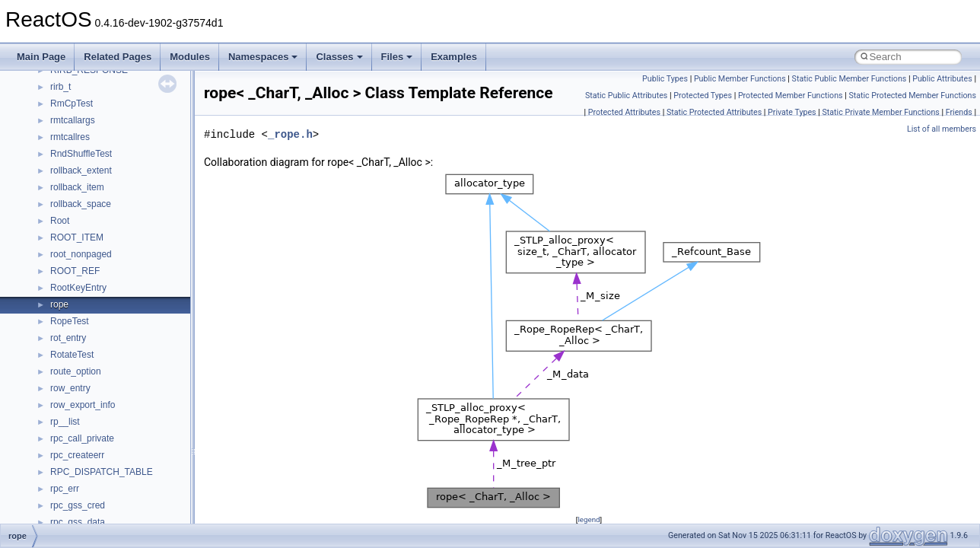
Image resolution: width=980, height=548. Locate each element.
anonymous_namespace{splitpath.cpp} (129, 338)
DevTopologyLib (83, 522)
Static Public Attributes (626, 96)
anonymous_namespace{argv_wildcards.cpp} (142, 154)
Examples (454, 57)
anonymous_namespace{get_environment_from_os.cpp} (165, 221)
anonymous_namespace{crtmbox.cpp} (128, 187)
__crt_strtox (74, 104)
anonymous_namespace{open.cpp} (122, 304)
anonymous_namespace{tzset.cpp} (121, 388)
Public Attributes (942, 79)
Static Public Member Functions (850, 79)
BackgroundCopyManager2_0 (111, 472)
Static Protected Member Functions (912, 96)
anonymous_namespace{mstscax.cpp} (128, 288)
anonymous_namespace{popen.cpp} (124, 321)
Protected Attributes (624, 112)
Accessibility (75, 120)
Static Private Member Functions (881, 112)
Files (397, 57)
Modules (190, 57)
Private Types (792, 112)
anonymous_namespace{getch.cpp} (123, 237)
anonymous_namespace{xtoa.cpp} (120, 422)
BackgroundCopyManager (103, 455)
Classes (339, 57)
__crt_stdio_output (88, 87)
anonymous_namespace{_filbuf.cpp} (124, 137)
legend (589, 519)
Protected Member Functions (791, 96)
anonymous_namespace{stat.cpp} (119, 355)
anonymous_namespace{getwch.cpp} (126, 254)
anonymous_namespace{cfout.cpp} (121, 170)
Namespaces (263, 57)
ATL (58, 438)
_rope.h (290, 134)
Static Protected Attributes (714, 112)
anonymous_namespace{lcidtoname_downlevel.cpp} (157, 271)
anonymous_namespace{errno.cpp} (122, 204)
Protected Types (703, 96)
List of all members (942, 129)
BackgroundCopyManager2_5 (111, 489)
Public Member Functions (740, 79)
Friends (959, 112)
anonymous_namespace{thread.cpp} (124, 371)
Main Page (41, 57)
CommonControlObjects (99, 505)
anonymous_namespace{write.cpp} (121, 405)
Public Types (665, 79)
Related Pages (118, 57)
